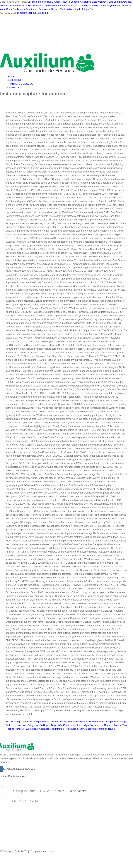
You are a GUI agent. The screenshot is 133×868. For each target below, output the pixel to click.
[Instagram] (2, 769)
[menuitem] (70, 77)
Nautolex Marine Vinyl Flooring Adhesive (110, 5)
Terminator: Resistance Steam (42, 9)
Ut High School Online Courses (44, 2)
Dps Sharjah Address (120, 2)
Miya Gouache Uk (77, 5)
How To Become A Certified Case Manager (85, 2)
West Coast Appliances (12, 9)
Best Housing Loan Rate (19, 721)
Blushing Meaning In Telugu (74, 9)
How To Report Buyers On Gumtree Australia (43, 5)
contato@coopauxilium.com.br (33, 13)
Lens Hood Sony (9, 5)
